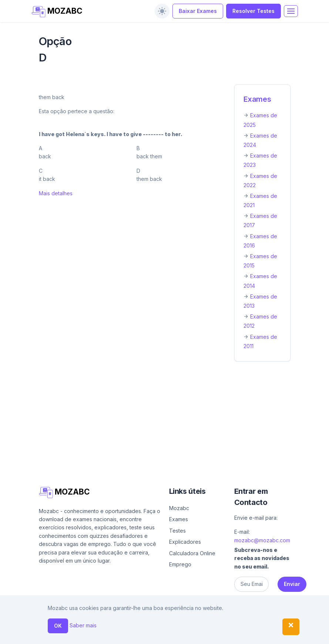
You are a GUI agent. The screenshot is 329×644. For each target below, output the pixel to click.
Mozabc (179, 508)
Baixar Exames (198, 11)
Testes (177, 531)
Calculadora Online (192, 553)
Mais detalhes (56, 193)
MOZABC (57, 12)
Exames (257, 99)
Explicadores (185, 542)
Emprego (180, 564)
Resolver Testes (254, 11)
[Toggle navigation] (291, 11)
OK (58, 626)
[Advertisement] (165, 422)
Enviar (292, 584)
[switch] (162, 11)
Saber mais (83, 625)
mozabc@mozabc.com (262, 540)
